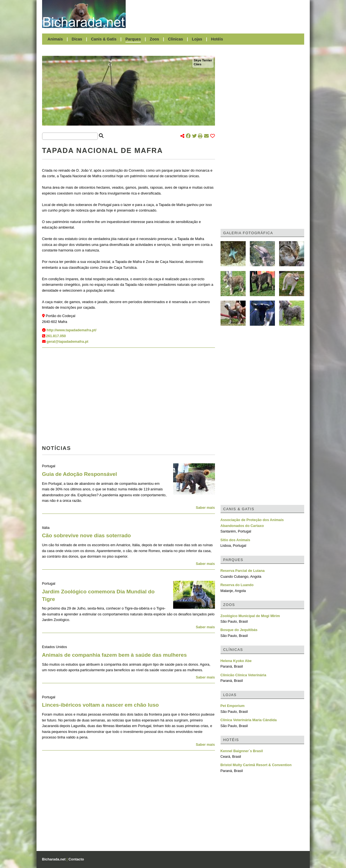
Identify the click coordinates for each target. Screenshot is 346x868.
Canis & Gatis (104, 39)
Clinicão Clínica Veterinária (243, 675)
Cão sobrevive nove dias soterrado (87, 535)
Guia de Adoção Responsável (80, 474)
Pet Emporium (233, 706)
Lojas (197, 39)
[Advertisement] (218, 14)
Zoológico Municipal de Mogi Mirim (250, 616)
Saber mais (205, 508)
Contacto (76, 859)
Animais (55, 39)
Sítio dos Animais (235, 540)
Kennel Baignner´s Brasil (242, 751)
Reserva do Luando (237, 585)
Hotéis (217, 39)
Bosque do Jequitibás (239, 630)
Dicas (77, 39)
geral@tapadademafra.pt (67, 341)
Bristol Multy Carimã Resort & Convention (256, 765)
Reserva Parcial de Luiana (243, 571)
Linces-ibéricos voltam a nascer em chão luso (101, 705)
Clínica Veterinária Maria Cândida (249, 720)
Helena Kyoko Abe (236, 661)
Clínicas (175, 39)
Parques (133, 39)
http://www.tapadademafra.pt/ (72, 330)
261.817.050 (56, 336)
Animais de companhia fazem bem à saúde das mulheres (114, 655)
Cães (198, 64)
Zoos (154, 39)
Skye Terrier (203, 60)
